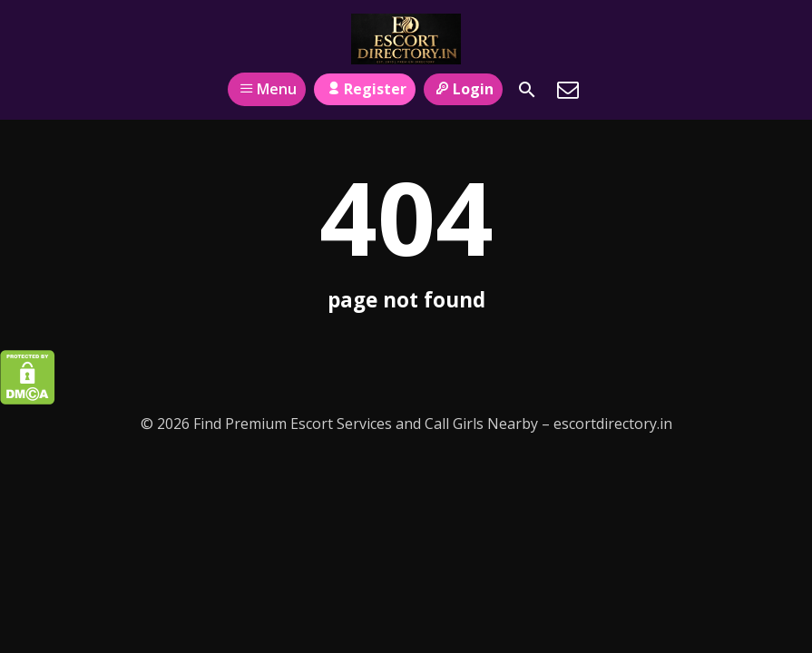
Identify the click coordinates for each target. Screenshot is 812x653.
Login (463, 89)
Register (364, 89)
